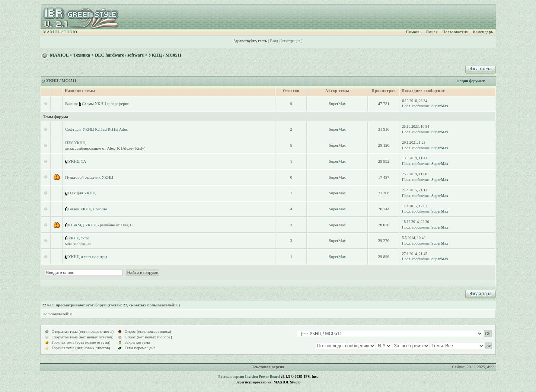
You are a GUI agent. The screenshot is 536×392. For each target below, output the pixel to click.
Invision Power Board (262, 377)
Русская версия (231, 377)
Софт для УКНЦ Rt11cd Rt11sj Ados (96, 129)
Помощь (414, 32)
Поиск (432, 32)
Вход (274, 41)
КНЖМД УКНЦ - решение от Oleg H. (101, 225)
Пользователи (456, 32)
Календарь (483, 32)
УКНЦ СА (77, 161)
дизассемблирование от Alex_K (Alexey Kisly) (105, 148)
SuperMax (337, 103)
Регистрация (291, 41)
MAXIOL (59, 55)
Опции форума (469, 81)
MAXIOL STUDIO (60, 32)
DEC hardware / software (119, 55)
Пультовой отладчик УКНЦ (89, 177)
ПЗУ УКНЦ (75, 143)
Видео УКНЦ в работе (88, 209)
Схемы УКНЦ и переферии (106, 103)
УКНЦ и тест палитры (88, 256)
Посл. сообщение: (416, 106)
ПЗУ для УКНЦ (82, 193)
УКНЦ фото (79, 238)
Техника (82, 55)
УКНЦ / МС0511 (165, 55)
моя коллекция (78, 243)
